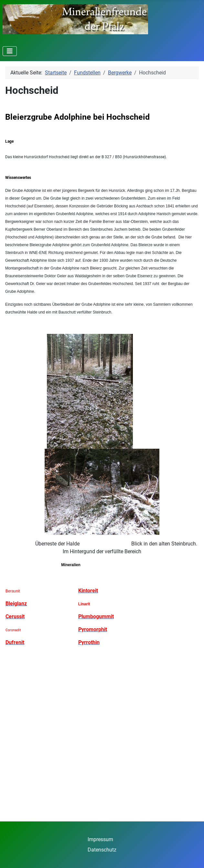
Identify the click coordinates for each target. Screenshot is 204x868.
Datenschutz (102, 850)
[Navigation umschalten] (10, 51)
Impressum (100, 839)
